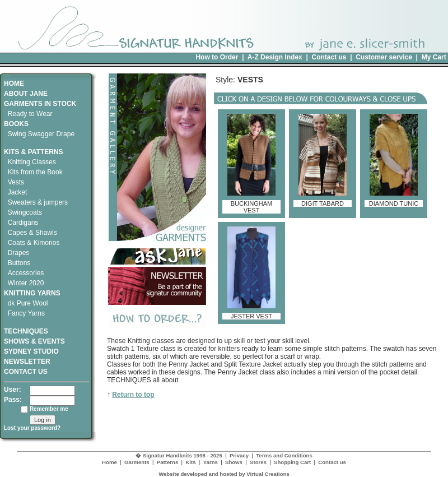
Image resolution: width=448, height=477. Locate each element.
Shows (234, 462)
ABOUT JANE (26, 94)
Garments (137, 462)
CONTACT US (26, 372)
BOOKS (16, 124)
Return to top (133, 395)
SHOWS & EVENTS (34, 341)
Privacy (239, 455)
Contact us (329, 57)
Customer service (384, 57)
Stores (258, 462)
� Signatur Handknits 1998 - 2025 (179, 455)
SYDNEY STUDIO (31, 351)
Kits (190, 462)
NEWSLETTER (27, 362)
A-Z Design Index (275, 57)
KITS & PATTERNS (34, 152)
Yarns (211, 462)
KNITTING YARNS (32, 293)
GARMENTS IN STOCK (40, 104)
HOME (14, 84)
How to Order (217, 57)
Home (109, 462)
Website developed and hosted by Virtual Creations (224, 474)
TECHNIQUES (26, 327)
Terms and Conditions (284, 455)
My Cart (434, 57)
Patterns (167, 462)
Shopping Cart (292, 462)
